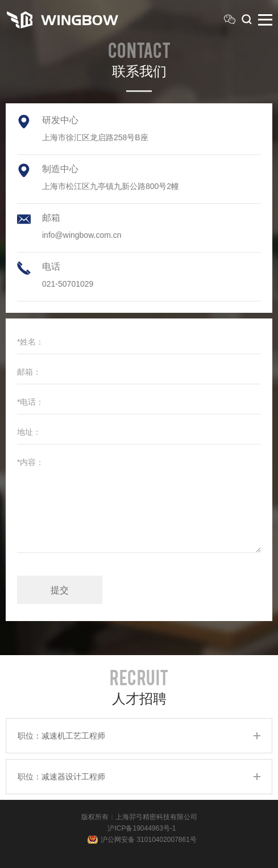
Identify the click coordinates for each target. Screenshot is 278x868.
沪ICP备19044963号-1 (142, 828)
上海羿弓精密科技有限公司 (156, 817)
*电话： (30, 402)
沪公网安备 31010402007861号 (149, 840)
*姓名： (30, 342)
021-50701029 (68, 284)
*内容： (30, 462)
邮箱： (29, 372)
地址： (29, 432)
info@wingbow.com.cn (82, 235)
